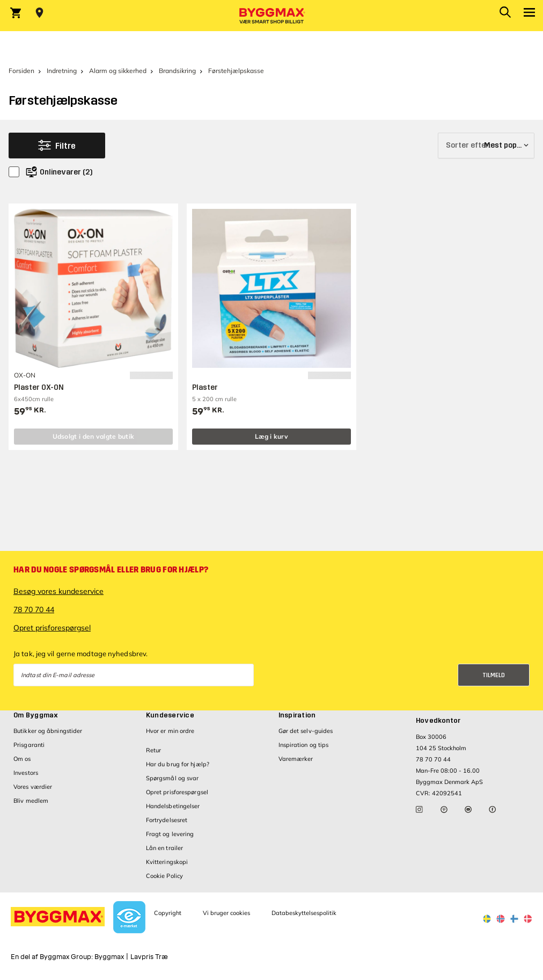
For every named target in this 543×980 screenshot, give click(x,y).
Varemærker (296, 759)
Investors (26, 773)
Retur (154, 750)
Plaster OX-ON (39, 387)
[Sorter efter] (486, 146)
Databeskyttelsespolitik (304, 913)
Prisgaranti (29, 745)
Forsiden (21, 71)
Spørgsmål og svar (173, 778)
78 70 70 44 (34, 609)
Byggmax (109, 957)
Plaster (205, 387)
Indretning (62, 71)
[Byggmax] (271, 16)
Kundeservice (170, 715)
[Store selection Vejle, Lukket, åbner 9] (39, 13)
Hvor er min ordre (170, 731)
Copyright (168, 913)
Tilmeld (494, 675)
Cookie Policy (164, 876)
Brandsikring (177, 71)
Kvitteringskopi (167, 862)
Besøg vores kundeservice (58, 591)
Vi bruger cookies (226, 913)
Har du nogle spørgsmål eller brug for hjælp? (111, 570)
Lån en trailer (164, 848)
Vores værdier (33, 787)
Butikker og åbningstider (48, 731)
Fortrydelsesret (167, 820)
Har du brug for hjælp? (178, 764)
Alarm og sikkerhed (118, 71)
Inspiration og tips (304, 745)
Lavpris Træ (149, 957)
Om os (22, 759)
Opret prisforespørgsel (52, 628)
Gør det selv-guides (306, 731)
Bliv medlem (31, 801)
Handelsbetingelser (173, 806)
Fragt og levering (170, 834)
